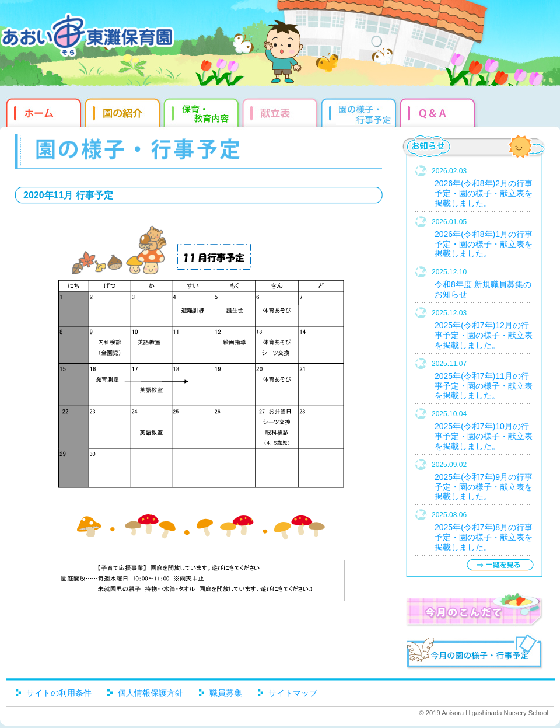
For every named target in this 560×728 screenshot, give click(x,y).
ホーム (42, 111)
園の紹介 (124, 111)
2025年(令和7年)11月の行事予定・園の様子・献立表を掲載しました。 (484, 386)
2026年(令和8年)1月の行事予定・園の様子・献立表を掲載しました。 (484, 244)
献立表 (281, 111)
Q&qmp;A (439, 111)
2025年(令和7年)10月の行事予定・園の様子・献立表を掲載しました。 (484, 436)
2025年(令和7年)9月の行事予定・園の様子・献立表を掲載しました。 (484, 487)
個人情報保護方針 (150, 693)
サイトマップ (293, 693)
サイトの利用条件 (59, 693)
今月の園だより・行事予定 (474, 653)
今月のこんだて (474, 609)
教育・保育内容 (203, 111)
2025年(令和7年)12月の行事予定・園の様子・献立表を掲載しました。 (484, 335)
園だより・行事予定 (360, 111)
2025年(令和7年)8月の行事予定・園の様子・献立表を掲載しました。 (484, 537)
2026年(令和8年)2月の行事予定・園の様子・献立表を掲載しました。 (484, 193)
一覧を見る (500, 565)
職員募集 (226, 693)
